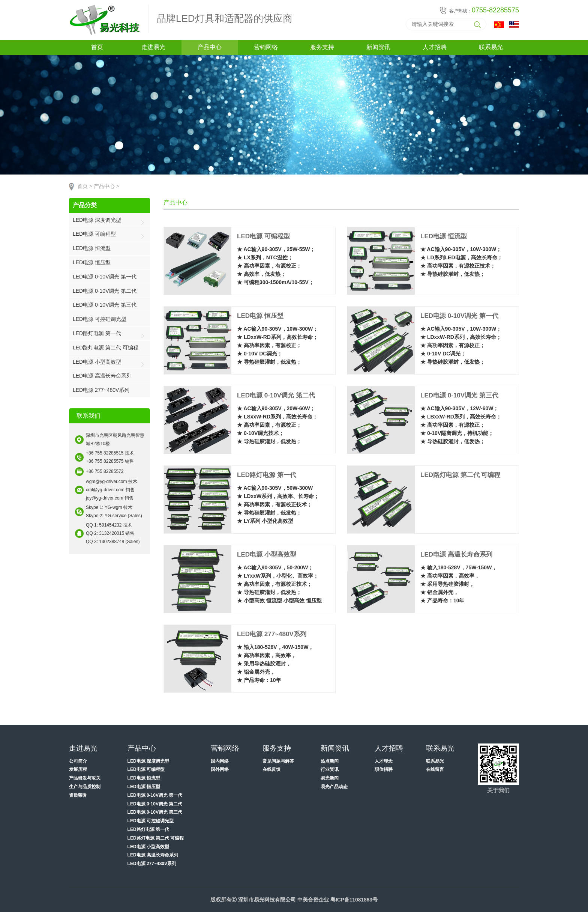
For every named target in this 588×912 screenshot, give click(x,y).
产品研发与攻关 (85, 778)
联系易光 (435, 761)
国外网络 (220, 769)
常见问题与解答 (278, 761)
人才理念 (384, 761)
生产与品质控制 (85, 787)
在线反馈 (271, 769)
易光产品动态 (334, 787)
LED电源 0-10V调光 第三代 (105, 305)
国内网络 (220, 761)
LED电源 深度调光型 (97, 220)
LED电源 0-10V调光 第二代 (105, 291)
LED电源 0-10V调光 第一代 (105, 277)
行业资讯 (330, 769)
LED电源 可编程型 (94, 234)
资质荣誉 (78, 795)
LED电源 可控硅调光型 (100, 319)
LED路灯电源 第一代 (97, 333)
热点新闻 (330, 761)
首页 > (85, 187)
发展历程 (78, 769)
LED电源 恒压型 (92, 262)
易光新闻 (330, 778)
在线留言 (435, 769)
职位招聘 (384, 769)
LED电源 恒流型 (92, 248)
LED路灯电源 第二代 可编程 (106, 348)
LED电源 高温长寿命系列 (102, 376)
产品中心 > (106, 187)
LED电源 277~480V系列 (101, 390)
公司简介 (78, 761)
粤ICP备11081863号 (354, 900)
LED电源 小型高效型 (97, 362)
